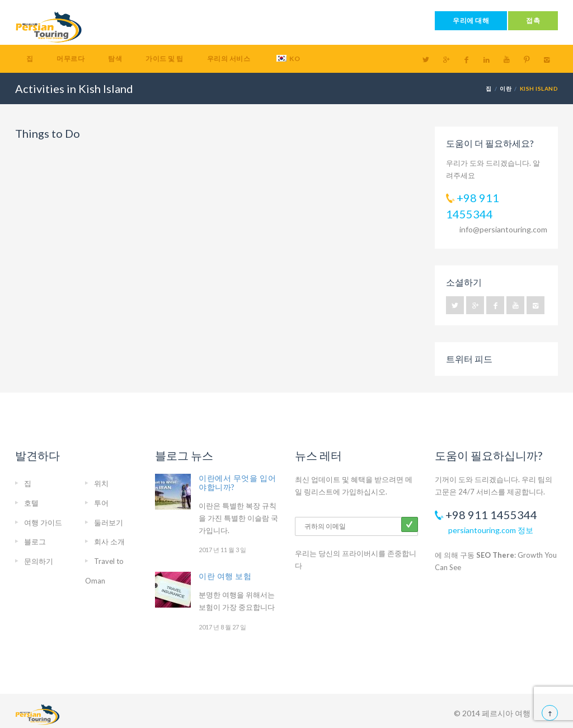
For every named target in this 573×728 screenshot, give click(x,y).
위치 (101, 483)
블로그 (35, 542)
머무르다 (71, 59)
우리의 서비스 (229, 59)
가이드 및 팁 (164, 59)
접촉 (533, 20)
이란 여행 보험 (225, 576)
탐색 (115, 59)
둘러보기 (109, 522)
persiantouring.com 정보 (491, 530)
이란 (506, 88)
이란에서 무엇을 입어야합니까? (237, 482)
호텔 (31, 503)
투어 (101, 503)
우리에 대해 (471, 20)
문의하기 (39, 561)
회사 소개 (109, 542)
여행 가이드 (43, 522)
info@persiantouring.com (503, 229)
